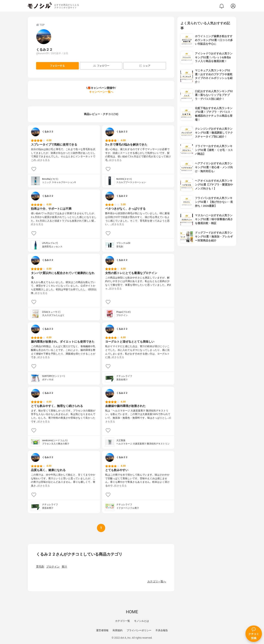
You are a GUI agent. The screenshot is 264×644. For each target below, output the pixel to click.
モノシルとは (141, 621)
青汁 (64, 567)
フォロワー (101, 66)
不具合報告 (162, 630)
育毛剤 (40, 567)
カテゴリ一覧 (123, 621)
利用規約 (118, 630)
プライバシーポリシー (139, 630)
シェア (145, 66)
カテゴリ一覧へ (157, 581)
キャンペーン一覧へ (101, 92)
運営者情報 (102, 630)
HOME (132, 612)
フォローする (57, 66)
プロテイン (53, 567)
